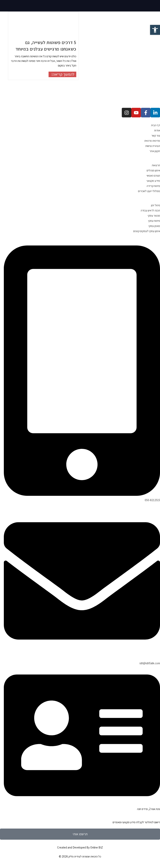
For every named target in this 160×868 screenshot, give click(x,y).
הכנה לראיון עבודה (150, 210)
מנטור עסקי (154, 216)
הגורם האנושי (153, 175)
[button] (155, 30)
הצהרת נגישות (153, 146)
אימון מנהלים (153, 170)
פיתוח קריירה (153, 186)
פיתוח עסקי (154, 221)
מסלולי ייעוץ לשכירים (149, 191)
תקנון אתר (155, 151)
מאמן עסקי (154, 226)
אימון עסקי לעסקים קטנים (147, 231)
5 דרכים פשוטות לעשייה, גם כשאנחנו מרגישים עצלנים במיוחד (46, 46)
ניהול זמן (156, 205)
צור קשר (156, 135)
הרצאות (156, 165)
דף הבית (156, 125)
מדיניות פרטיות (152, 141)
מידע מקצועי (153, 181)
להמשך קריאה (61, 74)
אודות (157, 130)
